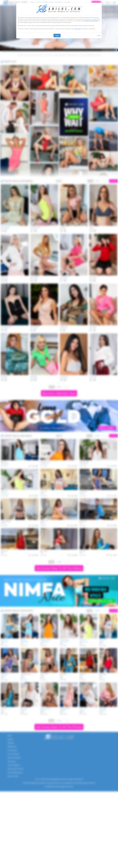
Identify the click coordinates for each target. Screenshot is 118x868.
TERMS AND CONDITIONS (91, 21)
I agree (57, 36)
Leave (99, 35)
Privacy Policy (78, 29)
